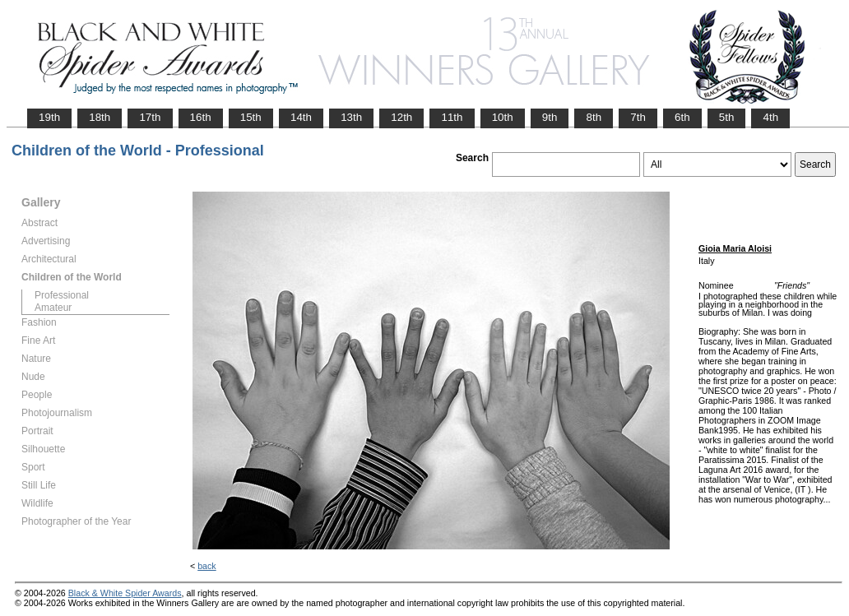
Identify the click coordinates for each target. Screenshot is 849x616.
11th (452, 117)
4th (770, 117)
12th (401, 117)
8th (594, 117)
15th (251, 117)
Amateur (53, 308)
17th (150, 117)
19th (49, 117)
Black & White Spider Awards (125, 593)
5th (727, 117)
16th (201, 117)
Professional (62, 295)
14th (301, 117)
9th (550, 117)
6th (682, 117)
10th (503, 117)
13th (351, 117)
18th (100, 117)
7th (638, 117)
